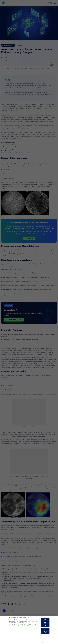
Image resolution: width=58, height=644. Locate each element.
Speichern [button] (45, 631)
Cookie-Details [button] (45, 640)
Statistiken (22, 625)
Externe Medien (32, 625)
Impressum (46, 642)
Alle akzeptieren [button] (45, 622)
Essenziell (12, 625)
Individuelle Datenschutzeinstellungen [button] (45, 637)
